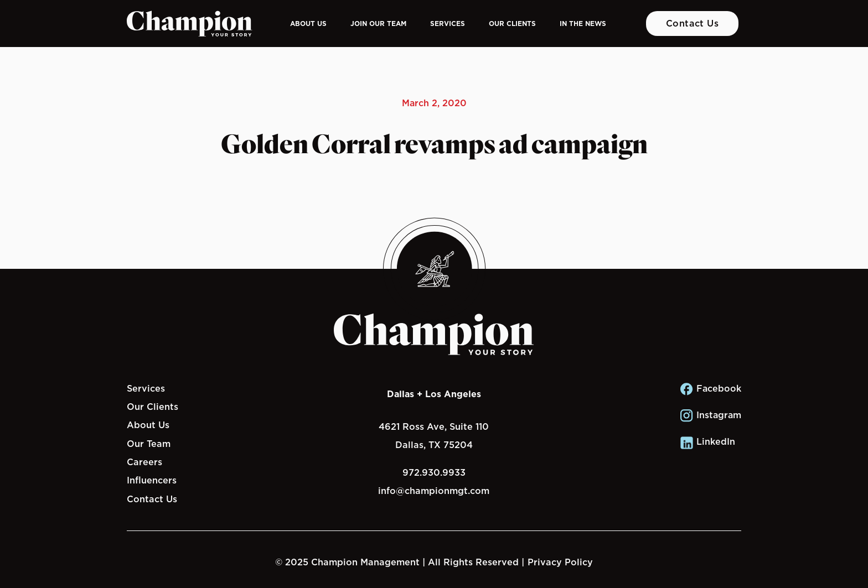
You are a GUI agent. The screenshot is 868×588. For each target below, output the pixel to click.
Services (448, 24)
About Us (308, 24)
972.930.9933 (434, 472)
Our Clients (512, 24)
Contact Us (693, 23)
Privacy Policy (560, 562)
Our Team (149, 444)
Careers (144, 462)
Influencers (152, 480)
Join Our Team (378, 24)
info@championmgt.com (434, 491)
